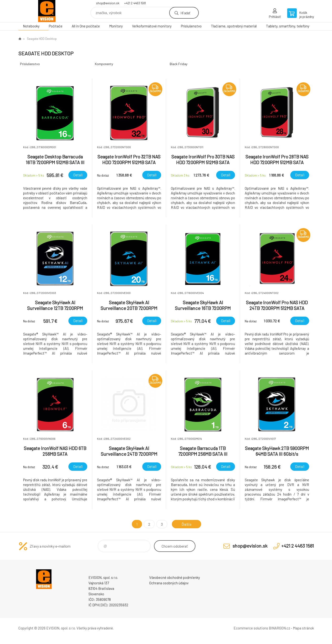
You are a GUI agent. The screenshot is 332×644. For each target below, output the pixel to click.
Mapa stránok (303, 628)
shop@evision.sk (108, 3)
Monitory (116, 26)
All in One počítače (86, 26)
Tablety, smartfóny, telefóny (288, 26)
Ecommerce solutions (251, 628)
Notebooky (31, 26)
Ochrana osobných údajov (169, 583)
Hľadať (185, 13)
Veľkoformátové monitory (152, 26)
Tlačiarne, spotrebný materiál (234, 26)
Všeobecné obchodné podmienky (175, 577)
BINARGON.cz (279, 628)
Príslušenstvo (191, 26)
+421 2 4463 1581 (135, 3)
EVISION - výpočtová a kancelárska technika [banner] (47, 11)
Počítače (56, 26)
